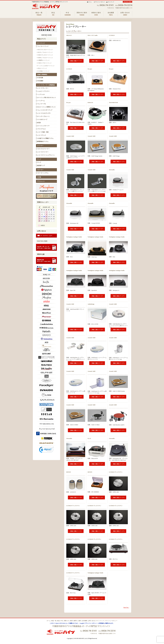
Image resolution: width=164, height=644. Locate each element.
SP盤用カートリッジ (44, 60)
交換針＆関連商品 (42, 75)
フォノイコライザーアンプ (45, 110)
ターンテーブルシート (43, 116)
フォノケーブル (42, 104)
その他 (39, 177)
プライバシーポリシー (100, 2)
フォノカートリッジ (43, 46)
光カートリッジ (42, 68)
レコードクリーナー (43, 152)
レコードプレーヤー (43, 88)
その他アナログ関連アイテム (45, 138)
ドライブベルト (42, 129)
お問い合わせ (92, 621)
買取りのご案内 (68, 621)
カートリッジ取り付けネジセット (47, 98)
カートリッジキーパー (43, 126)
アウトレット (41, 181)
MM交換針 (40, 81)
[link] (46, 450)
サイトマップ (111, 2)
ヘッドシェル (41, 94)
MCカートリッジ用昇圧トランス (46, 107)
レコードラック (42, 135)
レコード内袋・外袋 (43, 132)
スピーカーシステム (43, 173)
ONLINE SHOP (127, 2)
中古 (62, 621)
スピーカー (40, 170)
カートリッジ (41, 43)
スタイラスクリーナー (43, 149)
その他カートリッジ (44, 71)
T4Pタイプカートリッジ (45, 63)
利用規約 (101, 623)
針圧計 (39, 123)
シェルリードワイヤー (43, 91)
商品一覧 (54, 621)
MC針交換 (40, 78)
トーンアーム (41, 101)
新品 (58, 621)
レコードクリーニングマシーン (46, 155)
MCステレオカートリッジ (45, 50)
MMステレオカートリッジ (45, 55)
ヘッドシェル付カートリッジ (46, 66)
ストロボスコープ (42, 120)
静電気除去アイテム (43, 141)
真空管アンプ (41, 166)
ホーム (90, 2)
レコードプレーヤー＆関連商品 (46, 85)
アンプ (39, 159)
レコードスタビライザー (44, 113)
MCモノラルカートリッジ (45, 52)
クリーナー (40, 146)
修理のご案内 (77, 621)
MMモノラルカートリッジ (45, 58)
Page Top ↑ (126, 607)
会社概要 (85, 621)
